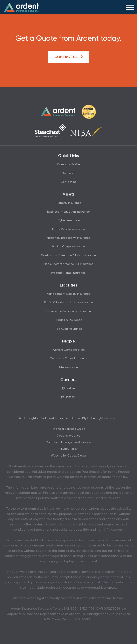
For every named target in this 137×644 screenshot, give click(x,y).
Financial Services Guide (69, 429)
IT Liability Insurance (68, 320)
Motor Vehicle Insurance (68, 229)
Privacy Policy (68, 449)
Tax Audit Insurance (68, 329)
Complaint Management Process (69, 442)
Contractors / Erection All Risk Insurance (68, 255)
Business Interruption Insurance (68, 212)
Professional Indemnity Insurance (68, 311)
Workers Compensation (68, 350)
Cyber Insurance (69, 220)
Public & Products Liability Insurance (69, 303)
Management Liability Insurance (69, 294)
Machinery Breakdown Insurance (68, 238)
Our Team (68, 173)
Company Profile (68, 164)
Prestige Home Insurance (68, 273)
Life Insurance (68, 367)
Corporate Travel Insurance (69, 359)
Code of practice (69, 436)
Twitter (68, 388)
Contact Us (68, 57)
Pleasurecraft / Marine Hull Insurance (68, 264)
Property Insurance (69, 203)
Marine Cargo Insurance (69, 247)
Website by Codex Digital (69, 456)
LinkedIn (68, 397)
